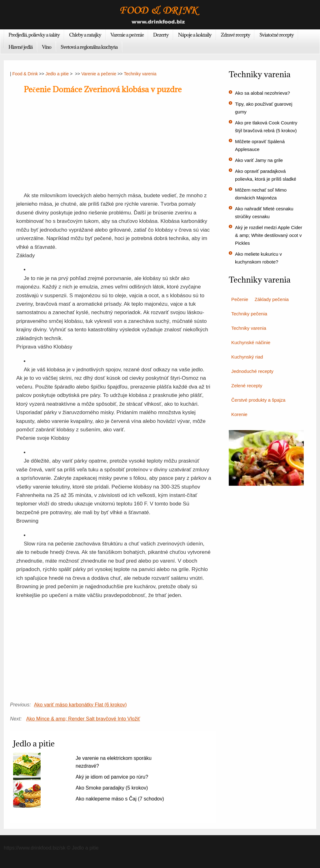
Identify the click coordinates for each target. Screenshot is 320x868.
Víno (47, 47)
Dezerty (161, 35)
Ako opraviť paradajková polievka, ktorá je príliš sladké (266, 175)
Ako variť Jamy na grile (259, 160)
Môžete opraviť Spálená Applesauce (260, 145)
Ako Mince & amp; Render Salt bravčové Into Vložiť (83, 719)
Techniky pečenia (249, 314)
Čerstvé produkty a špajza (258, 400)
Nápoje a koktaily (195, 35)
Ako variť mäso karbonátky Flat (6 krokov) (80, 705)
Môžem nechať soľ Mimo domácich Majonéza (261, 194)
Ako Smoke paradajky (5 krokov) (112, 788)
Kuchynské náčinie (251, 342)
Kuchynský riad (247, 357)
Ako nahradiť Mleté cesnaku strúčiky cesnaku (264, 213)
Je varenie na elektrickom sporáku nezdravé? (114, 762)
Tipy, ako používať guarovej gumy (264, 108)
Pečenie (240, 299)
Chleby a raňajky (85, 35)
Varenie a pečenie (127, 35)
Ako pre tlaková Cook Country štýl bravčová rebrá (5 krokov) (266, 127)
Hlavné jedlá (20, 47)
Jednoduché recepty (252, 371)
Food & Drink (25, 74)
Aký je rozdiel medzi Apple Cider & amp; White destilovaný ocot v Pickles (269, 235)
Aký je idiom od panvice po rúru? (112, 777)
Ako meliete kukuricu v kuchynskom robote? (258, 258)
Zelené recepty (247, 386)
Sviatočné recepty (277, 35)
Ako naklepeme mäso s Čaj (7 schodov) (120, 799)
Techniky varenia (140, 74)
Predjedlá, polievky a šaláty (34, 35)
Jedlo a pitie (57, 74)
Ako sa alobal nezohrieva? (262, 93)
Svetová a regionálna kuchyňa (89, 47)
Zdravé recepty (236, 35)
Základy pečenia (272, 299)
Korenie (239, 414)
